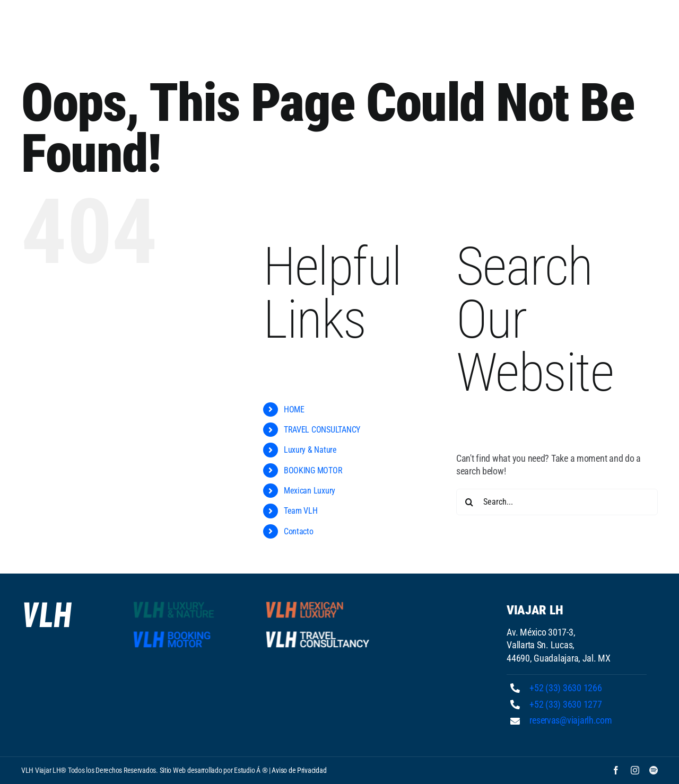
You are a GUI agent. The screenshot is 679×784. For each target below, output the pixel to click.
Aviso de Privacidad (299, 770)
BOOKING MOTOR (313, 470)
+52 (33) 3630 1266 (565, 688)
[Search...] (557, 502)
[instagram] (635, 770)
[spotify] (654, 770)
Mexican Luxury (310, 491)
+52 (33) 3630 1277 (565, 704)
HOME (294, 409)
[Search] (469, 502)
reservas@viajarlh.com (571, 720)
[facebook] (616, 770)
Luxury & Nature (310, 450)
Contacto (299, 531)
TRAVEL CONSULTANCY (322, 430)
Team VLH (301, 511)
